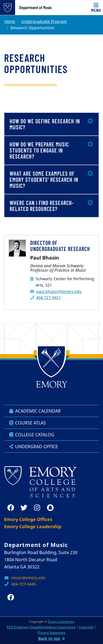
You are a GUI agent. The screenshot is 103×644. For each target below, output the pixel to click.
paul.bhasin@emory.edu (59, 291)
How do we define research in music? (45, 124)
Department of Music (36, 7)
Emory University (61, 622)
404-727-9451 (49, 297)
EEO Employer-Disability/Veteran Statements (41, 627)
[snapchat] (50, 508)
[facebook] (11, 508)
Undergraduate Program (44, 21)
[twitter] (24, 508)
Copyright (86, 627)
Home (10, 21)
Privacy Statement (51, 633)
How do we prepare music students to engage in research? (39, 150)
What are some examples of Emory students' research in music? (44, 180)
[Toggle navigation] (96, 7)
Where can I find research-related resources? (42, 206)
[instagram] (37, 508)
